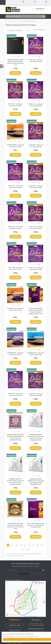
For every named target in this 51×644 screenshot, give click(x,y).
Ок (27, 639)
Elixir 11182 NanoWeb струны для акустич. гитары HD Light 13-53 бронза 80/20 (36, 525)
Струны (9, 21)
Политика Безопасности (24, 574)
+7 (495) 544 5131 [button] (15, 620)
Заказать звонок (40, 10)
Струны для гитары (16, 21)
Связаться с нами (15, 625)
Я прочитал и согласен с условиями (27, 574)
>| (28, 549)
